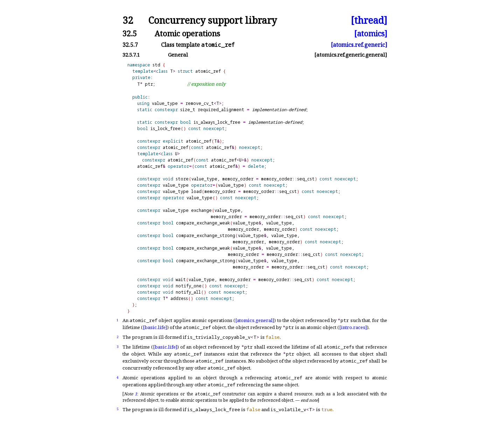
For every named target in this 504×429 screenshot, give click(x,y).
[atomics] (371, 33)
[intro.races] (353, 327)
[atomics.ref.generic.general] (351, 55)
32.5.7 (130, 45)
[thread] (369, 20)
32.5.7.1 (131, 55)
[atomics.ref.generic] (359, 45)
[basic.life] (155, 327)
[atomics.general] (255, 320)
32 (128, 20)
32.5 (130, 33)
